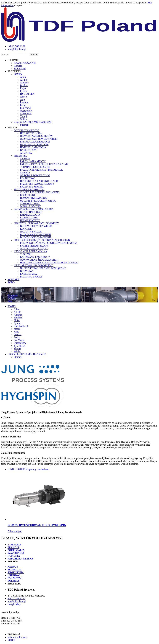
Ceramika (25, 173)
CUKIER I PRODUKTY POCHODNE (40, 192)
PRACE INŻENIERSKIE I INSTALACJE (41, 170)
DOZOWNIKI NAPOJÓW (34, 198)
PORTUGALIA (16, 550)
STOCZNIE (26, 254)
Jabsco (23, 97)
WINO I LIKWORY (30, 206)
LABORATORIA (29, 218)
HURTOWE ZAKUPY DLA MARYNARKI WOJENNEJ (49, 263)
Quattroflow (26, 111)
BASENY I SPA (28, 150)
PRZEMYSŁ (20, 156)
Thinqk (24, 116)
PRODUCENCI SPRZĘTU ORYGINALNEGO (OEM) (42, 240)
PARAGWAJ (15, 578)
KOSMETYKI (27, 195)
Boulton (24, 85)
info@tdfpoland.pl (17, 601)
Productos (13, 295)
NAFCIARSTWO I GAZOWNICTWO (34, 265)
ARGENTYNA (16, 572)
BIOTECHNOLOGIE (31, 212)
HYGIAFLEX (27, 94)
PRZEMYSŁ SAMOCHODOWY (37, 184)
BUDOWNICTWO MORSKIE (36, 237)
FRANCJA (13, 547)
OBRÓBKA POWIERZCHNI (35, 175)
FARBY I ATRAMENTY (33, 161)
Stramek (24, 125)
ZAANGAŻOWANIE (25, 63)
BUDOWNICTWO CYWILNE (36, 226)
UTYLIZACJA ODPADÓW (34, 144)
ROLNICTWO (28, 178)
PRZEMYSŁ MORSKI (32, 187)
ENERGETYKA (29, 274)
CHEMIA (25, 159)
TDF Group (20, 69)
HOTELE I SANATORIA (33, 147)
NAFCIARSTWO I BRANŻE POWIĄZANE (43, 268)
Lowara (24, 102)
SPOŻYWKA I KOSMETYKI (29, 189)
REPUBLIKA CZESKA (20, 559)
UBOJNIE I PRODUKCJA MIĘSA (38, 201)
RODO (11, 282)
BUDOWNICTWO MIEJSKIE (36, 234)
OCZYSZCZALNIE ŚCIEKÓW (36, 136)
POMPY (18, 74)
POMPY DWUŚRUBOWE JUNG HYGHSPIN (37, 525)
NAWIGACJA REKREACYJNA (30, 251)
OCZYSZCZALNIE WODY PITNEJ (39, 139)
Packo (23, 105)
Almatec (24, 83)
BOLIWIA (13, 581)
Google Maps (14, 604)
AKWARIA (26, 153)
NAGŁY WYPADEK (31, 232)
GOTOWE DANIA (30, 203)
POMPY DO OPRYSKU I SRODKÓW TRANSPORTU (48, 243)
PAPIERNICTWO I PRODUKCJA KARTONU (44, 164)
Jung (22, 99)
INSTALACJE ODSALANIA (35, 142)
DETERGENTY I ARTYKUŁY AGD (39, 181)
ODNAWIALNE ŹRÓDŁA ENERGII (39, 260)
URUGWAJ (14, 575)
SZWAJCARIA (16, 553)
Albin (23, 77)
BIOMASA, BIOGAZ (31, 277)
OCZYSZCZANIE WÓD (27, 130)
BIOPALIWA (27, 271)
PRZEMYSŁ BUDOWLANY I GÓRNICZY (36, 223)
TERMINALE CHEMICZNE (35, 167)
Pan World (25, 108)
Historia (18, 66)
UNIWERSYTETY (30, 220)
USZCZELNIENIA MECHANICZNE (33, 122)
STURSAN (26, 114)
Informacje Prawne (17, 637)
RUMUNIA (14, 556)
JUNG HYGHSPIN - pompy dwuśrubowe (29, 469)
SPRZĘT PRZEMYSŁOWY (34, 246)
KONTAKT (13, 279)
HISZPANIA (14, 545)
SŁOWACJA (15, 570)
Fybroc (24, 91)
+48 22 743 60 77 (16, 598)
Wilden (24, 119)
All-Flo (24, 80)
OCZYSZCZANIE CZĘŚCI (34, 248)
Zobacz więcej (15, 531)
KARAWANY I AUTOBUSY (35, 257)
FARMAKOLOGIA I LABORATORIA (34, 209)
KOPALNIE (26, 229)
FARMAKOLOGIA (30, 215)
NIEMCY (13, 567)
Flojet (23, 88)
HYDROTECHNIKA (31, 133)
